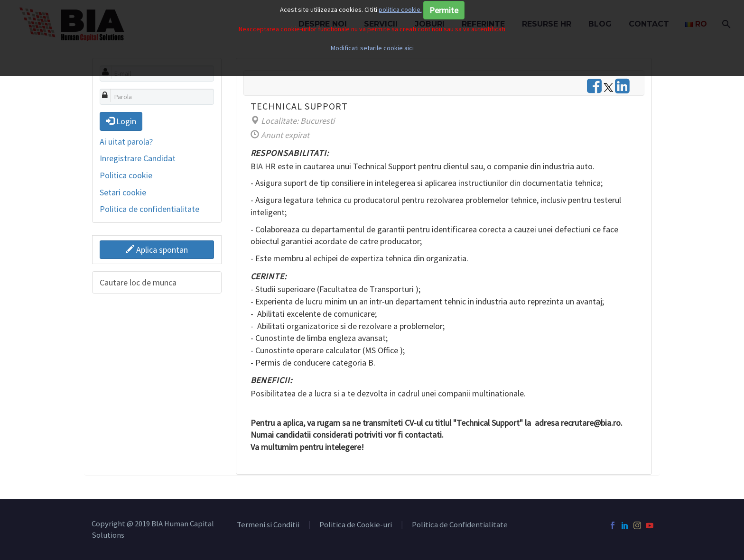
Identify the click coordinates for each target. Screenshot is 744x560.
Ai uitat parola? (126, 142)
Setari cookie (123, 192)
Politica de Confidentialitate (460, 525)
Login (121, 121)
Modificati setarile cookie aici (372, 48)
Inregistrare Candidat (138, 158)
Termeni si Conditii (268, 525)
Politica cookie (126, 175)
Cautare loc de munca (138, 282)
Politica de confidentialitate (149, 209)
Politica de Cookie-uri (356, 525)
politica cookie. (400, 9)
